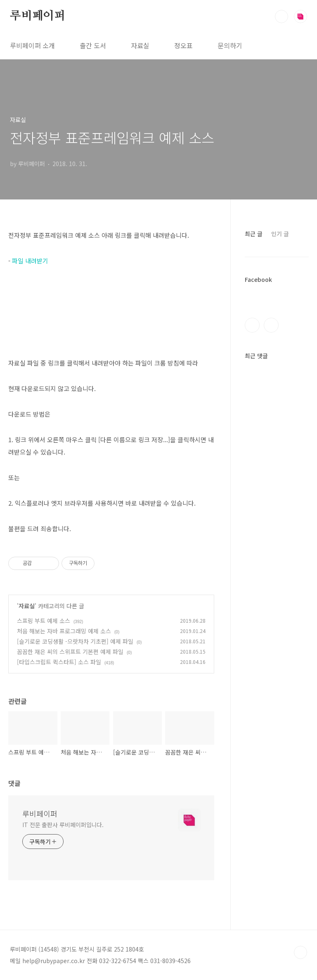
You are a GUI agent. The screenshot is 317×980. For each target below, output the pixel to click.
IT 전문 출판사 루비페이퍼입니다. (63, 825)
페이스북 (252, 325)
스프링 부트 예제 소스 (44, 621)
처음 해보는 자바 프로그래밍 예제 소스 (64, 631)
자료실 (140, 45)
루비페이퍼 (38, 16)
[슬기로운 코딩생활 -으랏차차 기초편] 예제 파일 (75, 641)
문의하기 (230, 45)
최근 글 (254, 234)
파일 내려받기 (30, 261)
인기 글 (280, 234)
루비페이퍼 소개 (32, 45)
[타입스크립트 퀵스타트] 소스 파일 (59, 662)
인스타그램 (271, 325)
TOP (300, 952)
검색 (282, 16)
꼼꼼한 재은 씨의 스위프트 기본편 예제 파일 (70, 652)
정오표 (183, 45)
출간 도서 (93, 45)
